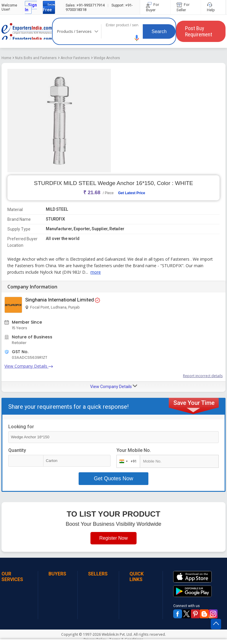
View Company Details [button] (114, 386)
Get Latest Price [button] (131, 193)
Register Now (113, 538)
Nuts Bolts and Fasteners (36, 58)
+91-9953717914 (85, 5)
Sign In (31, 7)
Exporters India (27, 31)
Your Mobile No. (134, 450)
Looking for (21, 427)
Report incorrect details (203, 376)
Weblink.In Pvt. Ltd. (117, 634)
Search (159, 31)
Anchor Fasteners (75, 58)
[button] (137, 38)
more (96, 272)
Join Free (49, 7)
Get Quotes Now (113, 478)
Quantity (17, 450)
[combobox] (127, 461)
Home (6, 58)
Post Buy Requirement (199, 31)
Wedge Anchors (107, 58)
